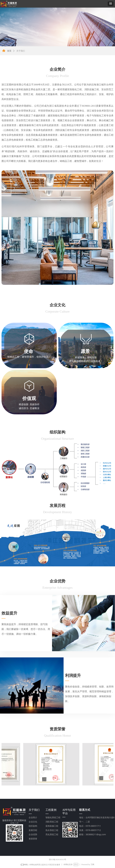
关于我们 (21, 51)
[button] (111, 4)
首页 (9, 51)
